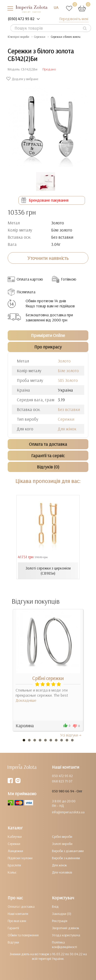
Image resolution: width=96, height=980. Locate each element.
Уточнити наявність (48, 258)
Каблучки (15, 837)
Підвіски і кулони (20, 858)
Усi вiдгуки (71, 735)
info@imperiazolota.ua (68, 812)
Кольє (12, 872)
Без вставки (69, 409)
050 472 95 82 (62, 776)
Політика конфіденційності (65, 945)
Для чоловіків (62, 872)
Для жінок (67, 429)
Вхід (55, 906)
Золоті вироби (62, 844)
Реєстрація (60, 921)
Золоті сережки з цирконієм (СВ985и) (48, 571)
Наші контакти (18, 914)
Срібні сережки (48, 678)
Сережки (66, 419)
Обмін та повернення (23, 935)
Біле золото (68, 371)
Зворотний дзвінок (66, 928)
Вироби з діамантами (68, 851)
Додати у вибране (23, 79)
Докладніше (26, 700)
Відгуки (13, 942)
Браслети (14, 865)
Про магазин (17, 921)
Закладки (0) (62, 914)
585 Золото (68, 380)
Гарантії (13, 928)
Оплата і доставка (21, 906)
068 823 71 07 (62, 781)
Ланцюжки (15, 851)
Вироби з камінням (66, 858)
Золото (64, 361)
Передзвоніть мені (74, 19)
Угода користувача (66, 935)
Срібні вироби (62, 837)
